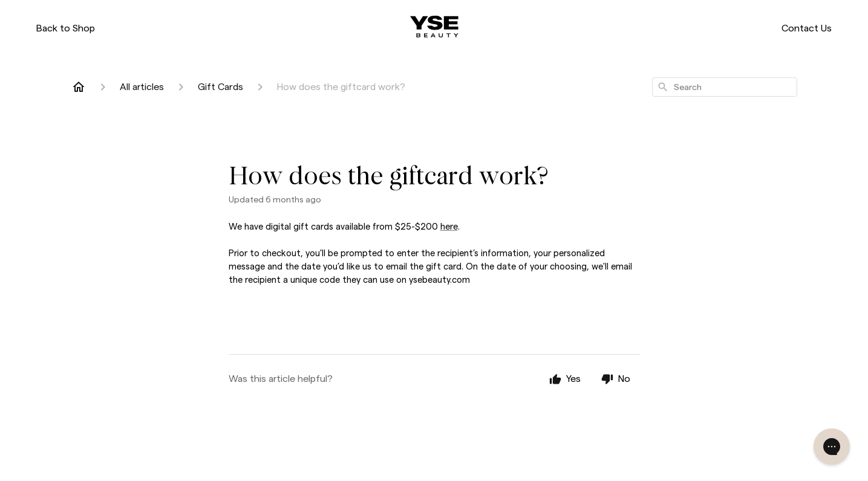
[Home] (79, 87)
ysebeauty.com (439, 280)
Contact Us (807, 28)
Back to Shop (66, 28)
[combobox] (725, 87)
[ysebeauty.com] (434, 27)
